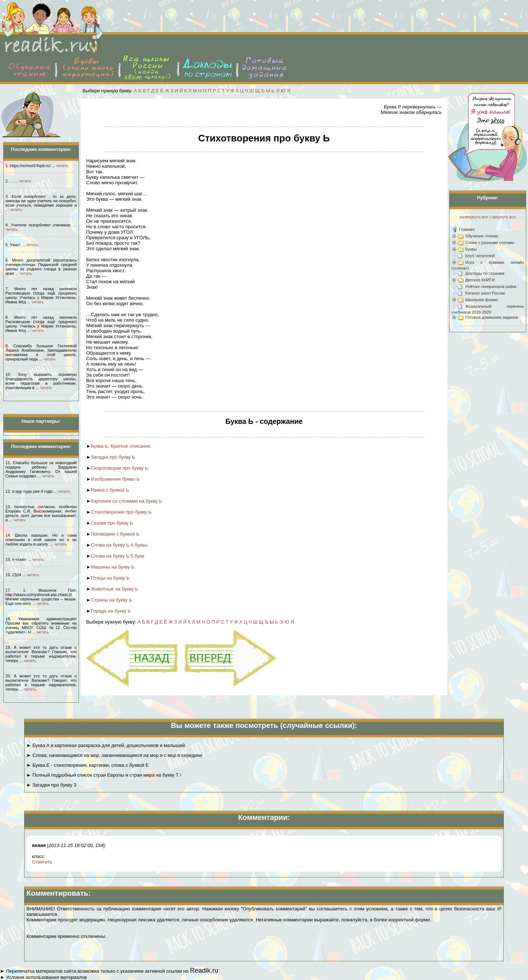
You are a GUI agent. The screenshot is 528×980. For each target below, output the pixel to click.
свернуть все (503, 217)
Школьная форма (482, 300)
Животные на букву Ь (115, 589)
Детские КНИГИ (480, 280)
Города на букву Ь (111, 611)
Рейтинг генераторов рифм (491, 286)
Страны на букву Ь (112, 600)
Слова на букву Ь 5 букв (118, 556)
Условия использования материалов (46, 977)
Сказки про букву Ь (112, 523)
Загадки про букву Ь (113, 457)
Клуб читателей (480, 256)
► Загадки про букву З (51, 785)
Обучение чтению (482, 236)
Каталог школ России (485, 293)
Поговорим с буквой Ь (115, 534)
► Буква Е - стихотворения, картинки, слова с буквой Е (88, 765)
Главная (467, 229)
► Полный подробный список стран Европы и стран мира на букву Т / (104, 775)
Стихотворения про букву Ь (121, 512)
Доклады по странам (485, 273)
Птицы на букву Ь (110, 578)
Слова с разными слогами (490, 243)
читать (62, 166)
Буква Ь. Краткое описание (121, 446)
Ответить (42, 862)
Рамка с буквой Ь (110, 490)
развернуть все (474, 217)
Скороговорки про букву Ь (120, 468)
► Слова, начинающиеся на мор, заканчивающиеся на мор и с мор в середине (114, 755)
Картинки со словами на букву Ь (126, 501)
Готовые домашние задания (492, 317)
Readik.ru (204, 970)
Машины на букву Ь (113, 567)
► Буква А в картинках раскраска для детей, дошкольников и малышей (106, 745)
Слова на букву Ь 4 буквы (119, 545)
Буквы (471, 249)
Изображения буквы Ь (115, 479)
